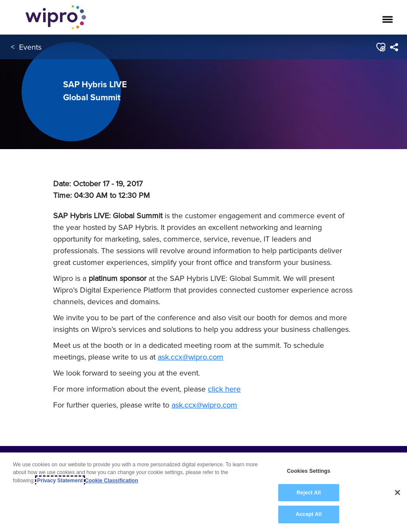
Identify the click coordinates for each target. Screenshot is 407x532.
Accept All (308, 514)
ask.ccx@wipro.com (191, 357)
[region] (203, 492)
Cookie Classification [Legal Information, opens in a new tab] (112, 481)
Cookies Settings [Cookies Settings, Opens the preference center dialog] (309, 471)
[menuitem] (394, 47)
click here (224, 389)
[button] (380, 47)
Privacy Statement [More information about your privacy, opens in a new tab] (60, 481)
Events (30, 47)
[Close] (397, 493)
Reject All (308, 493)
